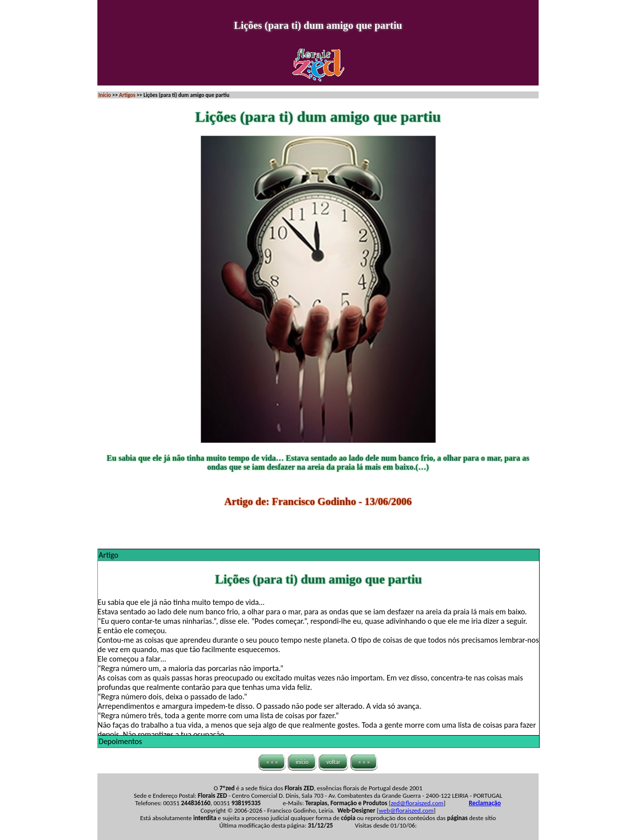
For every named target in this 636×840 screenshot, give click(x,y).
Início (105, 95)
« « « (272, 762)
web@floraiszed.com (406, 810)
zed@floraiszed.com (417, 803)
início (302, 762)
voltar (333, 762)
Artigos (127, 95)
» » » (364, 762)
